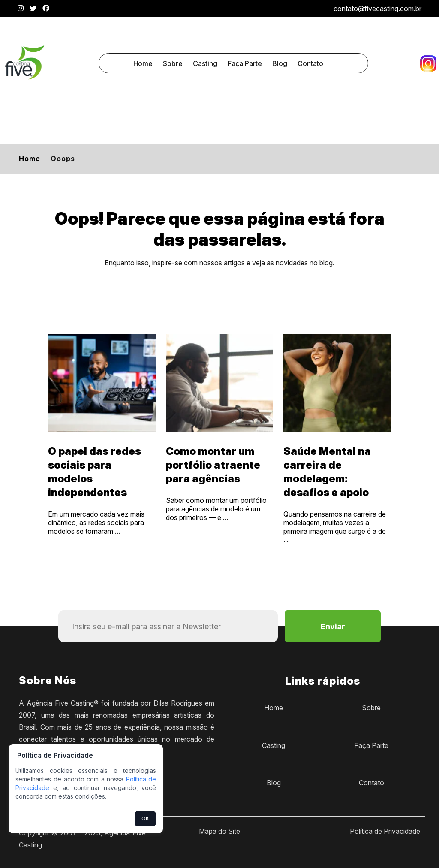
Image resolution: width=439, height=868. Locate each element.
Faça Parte (245, 63)
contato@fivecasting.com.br (377, 9)
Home (143, 63)
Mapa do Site (219, 831)
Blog (280, 63)
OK (145, 818)
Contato (310, 63)
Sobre (173, 63)
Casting (205, 63)
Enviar (333, 626)
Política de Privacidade (385, 831)
